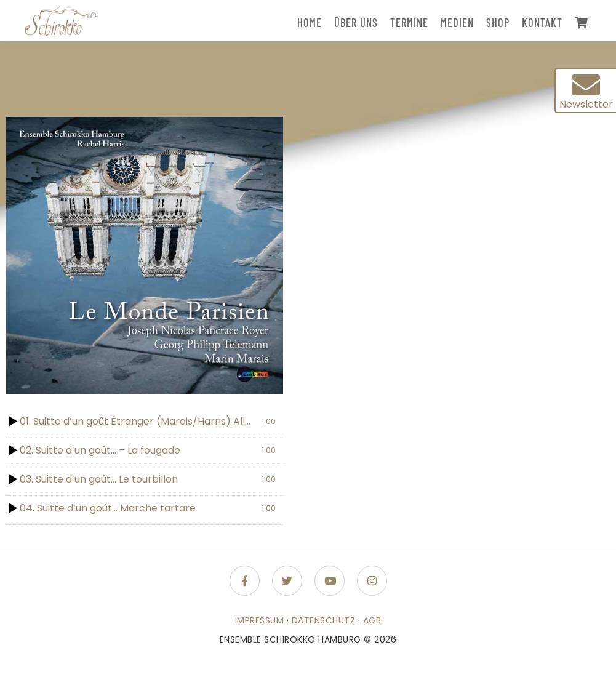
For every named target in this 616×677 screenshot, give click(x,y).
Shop (498, 22)
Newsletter (586, 91)
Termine (409, 22)
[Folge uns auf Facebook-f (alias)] (245, 581)
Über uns (356, 22)
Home (310, 22)
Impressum (260, 620)
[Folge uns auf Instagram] (372, 581)
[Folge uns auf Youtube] (330, 581)
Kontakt (542, 22)
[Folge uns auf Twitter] (287, 581)
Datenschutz (324, 620)
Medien (457, 22)
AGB (372, 620)
